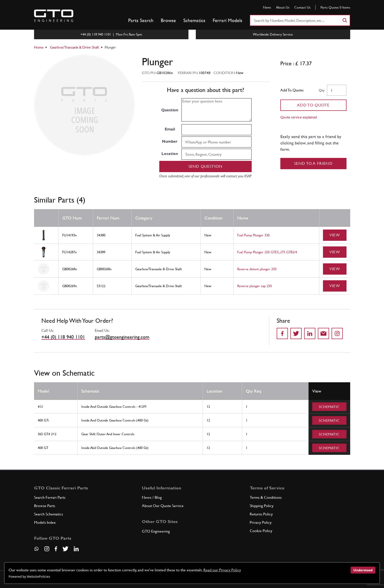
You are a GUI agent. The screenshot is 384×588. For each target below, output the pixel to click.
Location (170, 154)
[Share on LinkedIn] (310, 333)
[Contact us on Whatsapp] (37, 550)
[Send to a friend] (323, 333)
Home (39, 47)
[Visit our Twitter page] (65, 549)
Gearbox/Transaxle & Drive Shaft (74, 47)
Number (170, 141)
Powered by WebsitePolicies (29, 576)
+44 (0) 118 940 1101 (63, 337)
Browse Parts (45, 506)
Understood (363, 570)
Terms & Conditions (266, 497)
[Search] (345, 20)
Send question (206, 166)
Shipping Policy (262, 506)
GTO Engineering (156, 531)
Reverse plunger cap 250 (254, 286)
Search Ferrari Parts (50, 497)
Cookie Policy (261, 531)
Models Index (45, 522)
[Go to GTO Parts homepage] (54, 16)
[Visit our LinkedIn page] (76, 549)
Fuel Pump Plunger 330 (253, 235)
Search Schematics (49, 514)
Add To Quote (313, 105)
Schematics (194, 20)
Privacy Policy (261, 522)
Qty (322, 90)
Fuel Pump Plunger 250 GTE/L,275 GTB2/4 (267, 252)
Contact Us (302, 7)
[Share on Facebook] (282, 333)
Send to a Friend (313, 163)
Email (170, 129)
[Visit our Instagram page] (47, 549)
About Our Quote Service (163, 506)
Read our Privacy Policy (222, 570)
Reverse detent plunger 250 (257, 269)
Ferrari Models (228, 20)
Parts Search (141, 20)
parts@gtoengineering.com (122, 337)
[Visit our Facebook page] (56, 549)
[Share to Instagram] (337, 333)
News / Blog (152, 497)
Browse (168, 20)
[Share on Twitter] (296, 333)
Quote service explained (299, 117)
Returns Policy (261, 514)
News (267, 7)
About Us (283, 7)
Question (170, 110)
